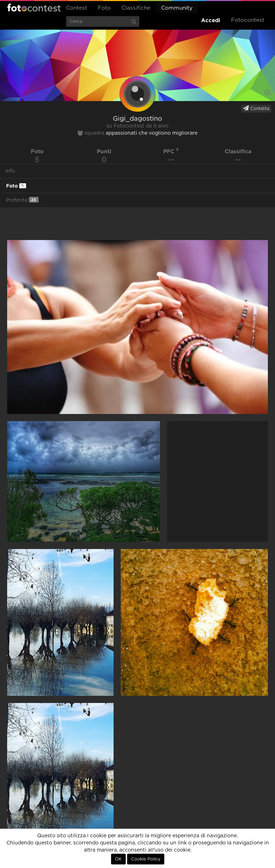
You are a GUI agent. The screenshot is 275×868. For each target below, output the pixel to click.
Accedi (211, 20)
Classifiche (136, 8)
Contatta (256, 108)
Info (10, 171)
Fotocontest (34, 8)
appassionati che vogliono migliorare (152, 133)
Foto (104, 8)
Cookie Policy (146, 859)
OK (118, 859)
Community (177, 8)
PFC (171, 151)
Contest (77, 8)
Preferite (22, 200)
